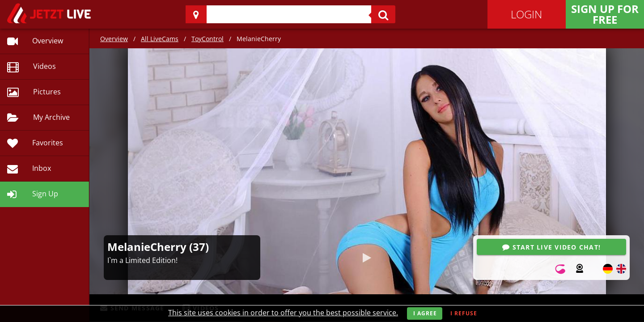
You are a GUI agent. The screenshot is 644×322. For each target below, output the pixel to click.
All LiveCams (160, 39)
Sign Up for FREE (605, 14)
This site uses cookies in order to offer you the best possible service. (283, 313)
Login (526, 14)
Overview (114, 39)
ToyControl (208, 39)
